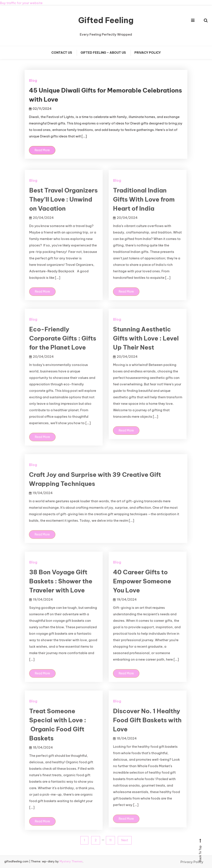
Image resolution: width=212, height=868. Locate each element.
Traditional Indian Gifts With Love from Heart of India (144, 209)
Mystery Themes (71, 861)
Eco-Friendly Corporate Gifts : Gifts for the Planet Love (63, 348)
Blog (33, 80)
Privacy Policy (148, 53)
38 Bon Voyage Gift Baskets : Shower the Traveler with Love (61, 590)
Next (125, 840)
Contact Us (62, 53)
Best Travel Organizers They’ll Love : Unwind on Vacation (63, 209)
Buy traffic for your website (21, 3)
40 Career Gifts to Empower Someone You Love (142, 590)
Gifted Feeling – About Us (103, 53)
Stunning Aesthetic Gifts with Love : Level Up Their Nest (146, 348)
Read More (42, 150)
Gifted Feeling (106, 20)
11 (110, 840)
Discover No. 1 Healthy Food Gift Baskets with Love (147, 729)
